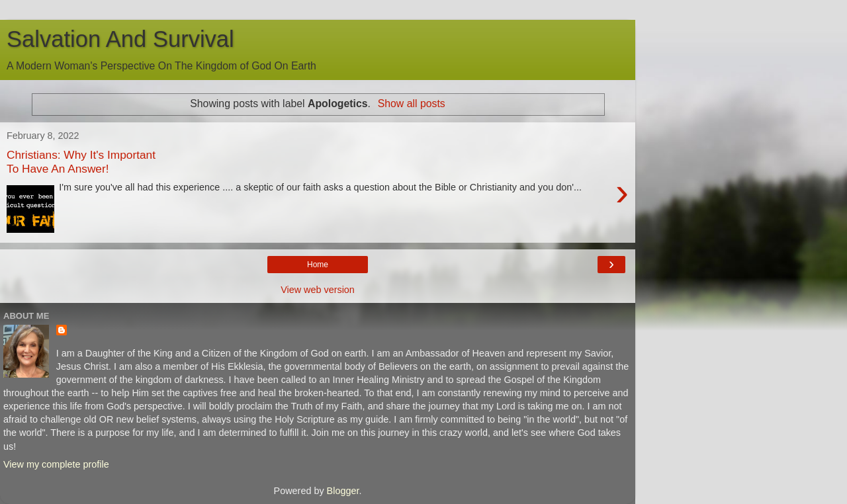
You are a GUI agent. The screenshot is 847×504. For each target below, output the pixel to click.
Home (318, 265)
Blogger (343, 491)
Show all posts (412, 104)
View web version (318, 290)
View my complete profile (56, 464)
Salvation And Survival (120, 39)
